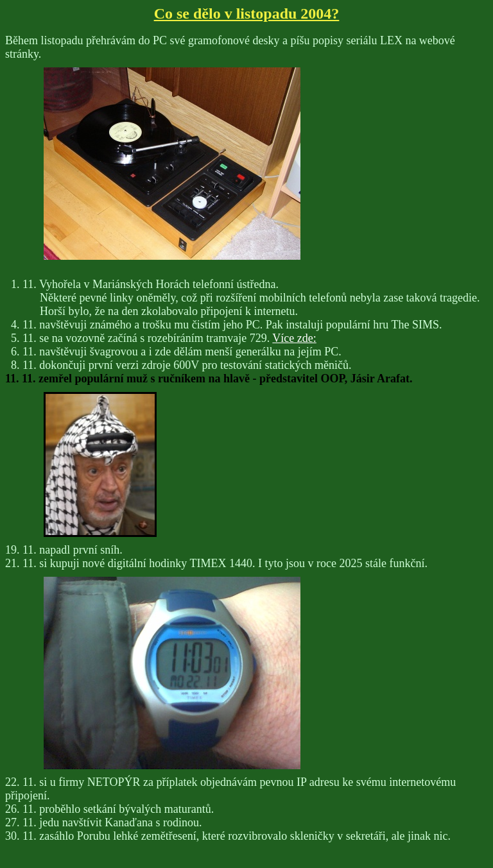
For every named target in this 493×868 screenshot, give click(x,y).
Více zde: (294, 338)
